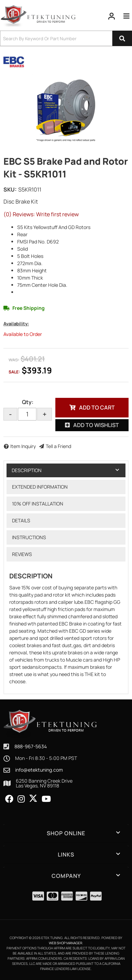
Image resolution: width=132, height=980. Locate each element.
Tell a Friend (58, 446)
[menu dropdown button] (126, 16)
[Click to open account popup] (112, 16)
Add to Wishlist (96, 425)
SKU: (10, 189)
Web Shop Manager (65, 943)
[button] (66, 38)
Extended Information (40, 487)
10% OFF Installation (38, 504)
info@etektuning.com (39, 770)
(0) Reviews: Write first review (41, 214)
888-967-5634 (31, 746)
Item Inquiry (23, 446)
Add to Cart (97, 407)
